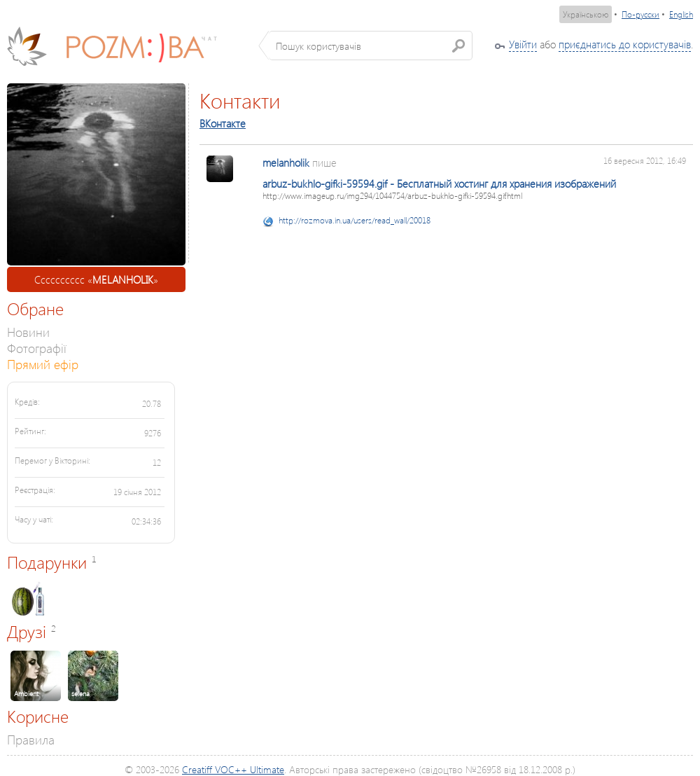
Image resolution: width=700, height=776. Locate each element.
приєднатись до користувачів (625, 44)
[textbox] (371, 46)
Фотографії (37, 348)
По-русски (640, 14)
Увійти (523, 44)
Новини (28, 332)
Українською (586, 14)
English (681, 14)
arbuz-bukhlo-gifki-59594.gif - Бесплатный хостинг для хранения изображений (439, 183)
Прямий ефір (43, 364)
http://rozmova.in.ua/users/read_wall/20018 (355, 220)
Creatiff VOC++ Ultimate (233, 769)
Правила (31, 739)
